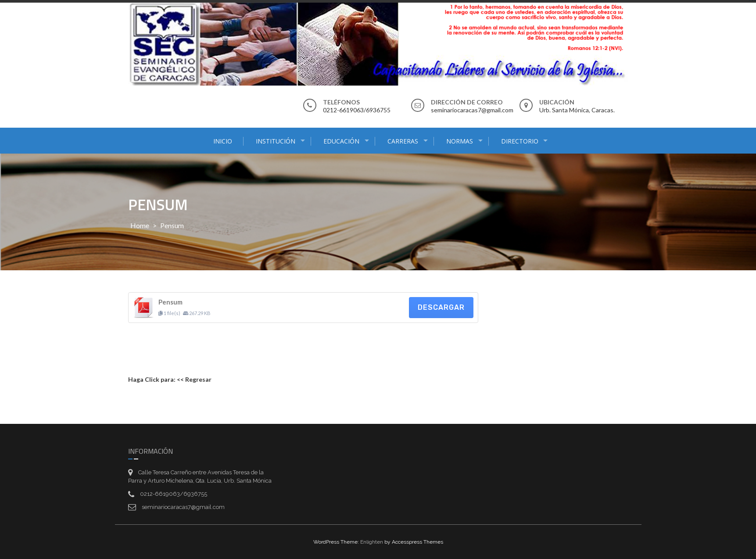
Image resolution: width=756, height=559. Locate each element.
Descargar (441, 307)
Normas (460, 141)
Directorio (520, 141)
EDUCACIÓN (341, 141)
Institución (276, 141)
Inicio (223, 141)
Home (140, 225)
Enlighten (372, 542)
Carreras (403, 141)
